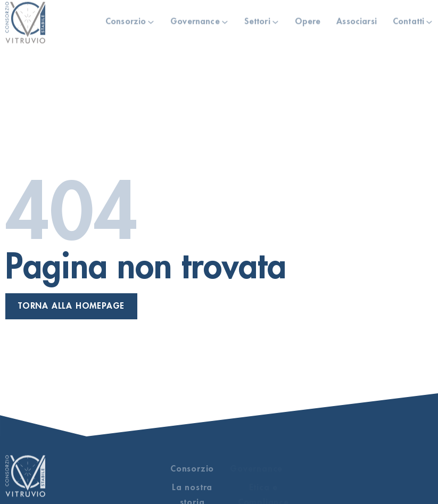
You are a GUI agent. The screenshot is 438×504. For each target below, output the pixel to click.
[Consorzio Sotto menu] (151, 20)
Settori (257, 20)
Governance (195, 20)
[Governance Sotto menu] (225, 20)
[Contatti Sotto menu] (429, 20)
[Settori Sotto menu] (275, 20)
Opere (308, 20)
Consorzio (126, 20)
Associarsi (357, 20)
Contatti (408, 20)
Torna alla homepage (71, 306)
